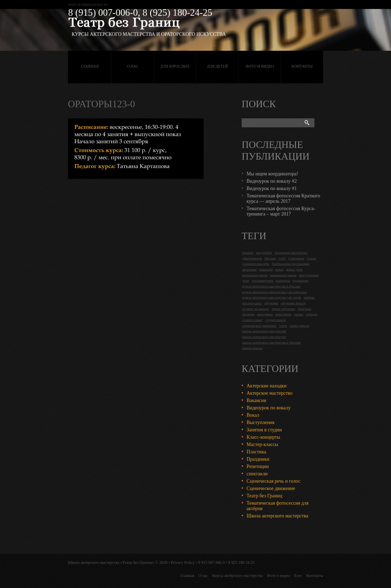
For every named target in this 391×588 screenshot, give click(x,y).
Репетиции (258, 466)
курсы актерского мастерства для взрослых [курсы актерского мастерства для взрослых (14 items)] (275, 292)
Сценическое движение (271, 488)
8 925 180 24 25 (241, 562)
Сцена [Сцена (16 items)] (311, 258)
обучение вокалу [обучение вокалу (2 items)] (293, 303)
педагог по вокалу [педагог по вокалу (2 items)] (256, 309)
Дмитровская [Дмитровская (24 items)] (252, 258)
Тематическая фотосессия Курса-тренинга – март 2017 (281, 211)
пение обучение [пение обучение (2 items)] (284, 309)
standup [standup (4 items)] (248, 253)
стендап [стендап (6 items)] (312, 314)
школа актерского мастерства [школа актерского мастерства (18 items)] (264, 331)
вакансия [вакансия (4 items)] (266, 269)
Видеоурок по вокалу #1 (272, 188)
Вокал (253, 415)
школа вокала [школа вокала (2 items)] (252, 348)
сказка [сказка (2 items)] (299, 314)
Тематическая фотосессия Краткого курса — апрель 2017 (283, 198)
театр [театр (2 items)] (283, 326)
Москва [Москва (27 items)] (270, 258)
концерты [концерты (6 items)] (283, 281)
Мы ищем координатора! (272, 174)
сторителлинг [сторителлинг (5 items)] (252, 320)
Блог (298, 576)
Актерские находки (267, 386)
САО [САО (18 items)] (282, 258)
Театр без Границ (264, 496)
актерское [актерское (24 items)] (250, 269)
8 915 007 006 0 (212, 562)
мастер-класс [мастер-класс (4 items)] (252, 303)
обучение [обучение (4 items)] (271, 303)
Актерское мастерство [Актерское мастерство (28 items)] (291, 253)
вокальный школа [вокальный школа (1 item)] (283, 275)
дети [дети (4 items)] (246, 281)
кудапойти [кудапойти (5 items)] (300, 281)
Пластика (256, 452)
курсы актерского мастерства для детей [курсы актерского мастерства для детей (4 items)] (272, 297)
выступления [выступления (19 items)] (309, 275)
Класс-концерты (263, 437)
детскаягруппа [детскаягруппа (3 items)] (263, 281)
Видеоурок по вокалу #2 (272, 181)
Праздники (258, 459)
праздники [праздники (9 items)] (265, 314)
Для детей (217, 66)
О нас (133, 66)
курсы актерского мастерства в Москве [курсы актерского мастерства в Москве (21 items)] (271, 286)
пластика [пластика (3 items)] (305, 309)
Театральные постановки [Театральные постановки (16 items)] (291, 264)
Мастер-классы (262, 444)
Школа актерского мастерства (277, 516)
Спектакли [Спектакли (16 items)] (296, 258)
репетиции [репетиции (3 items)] (283, 314)
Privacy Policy (183, 562)
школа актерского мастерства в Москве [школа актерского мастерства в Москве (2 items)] (271, 342)
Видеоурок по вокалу (269, 408)
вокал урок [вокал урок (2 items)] (295, 269)
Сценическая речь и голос (273, 481)
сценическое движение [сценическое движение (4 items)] (259, 326)
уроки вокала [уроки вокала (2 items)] (300, 326)
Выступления (261, 422)
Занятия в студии (264, 430)
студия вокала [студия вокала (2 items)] (275, 320)
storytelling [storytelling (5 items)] (264, 253)
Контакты (302, 66)
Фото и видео (260, 66)
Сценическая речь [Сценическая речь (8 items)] (256, 264)
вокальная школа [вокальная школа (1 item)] (255, 275)
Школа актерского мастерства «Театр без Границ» (111, 562)
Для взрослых (175, 66)
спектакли (257, 474)
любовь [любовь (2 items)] (309, 297)
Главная (90, 66)
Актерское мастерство (269, 393)
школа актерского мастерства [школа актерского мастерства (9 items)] (264, 337)
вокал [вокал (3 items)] (280, 269)
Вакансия (256, 400)
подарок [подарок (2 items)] (248, 314)
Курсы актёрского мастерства (237, 576)
